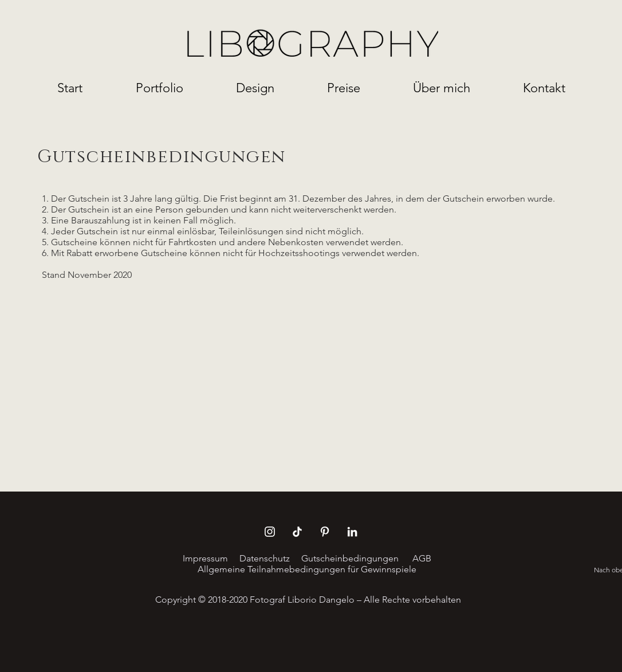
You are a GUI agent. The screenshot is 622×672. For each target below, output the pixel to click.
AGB (421, 558)
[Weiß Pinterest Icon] (325, 532)
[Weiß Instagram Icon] (270, 532)
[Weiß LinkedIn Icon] (352, 532)
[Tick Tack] (297, 532)
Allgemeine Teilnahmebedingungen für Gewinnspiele (307, 569)
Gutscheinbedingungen (350, 558)
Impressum (205, 558)
